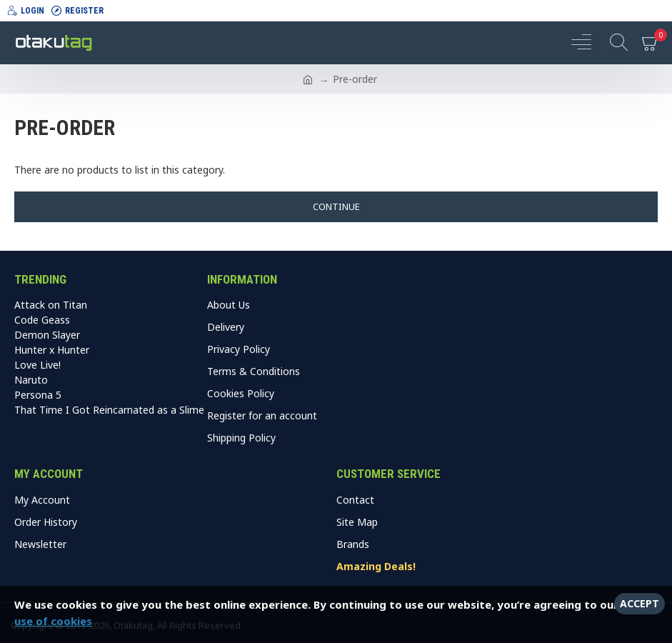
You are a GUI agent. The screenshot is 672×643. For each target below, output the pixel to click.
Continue (336, 206)
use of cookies (53, 621)
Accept (640, 603)
